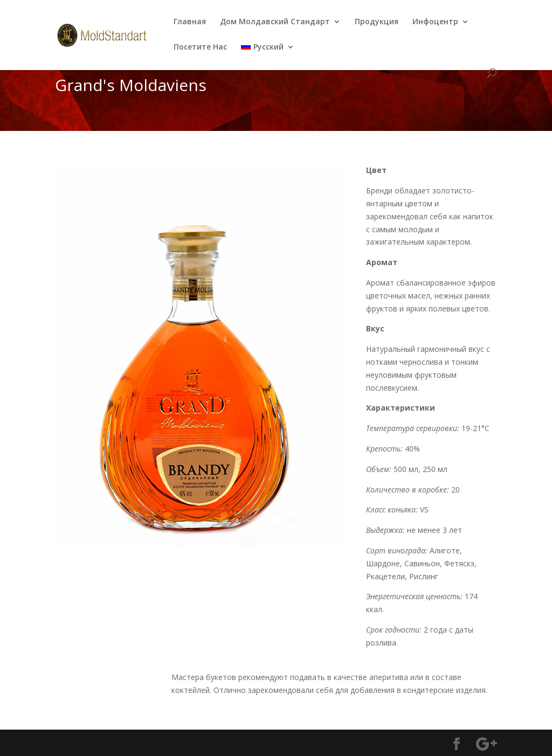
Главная (190, 22)
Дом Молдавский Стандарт (275, 22)
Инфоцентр (435, 22)
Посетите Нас (200, 47)
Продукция (377, 22)
